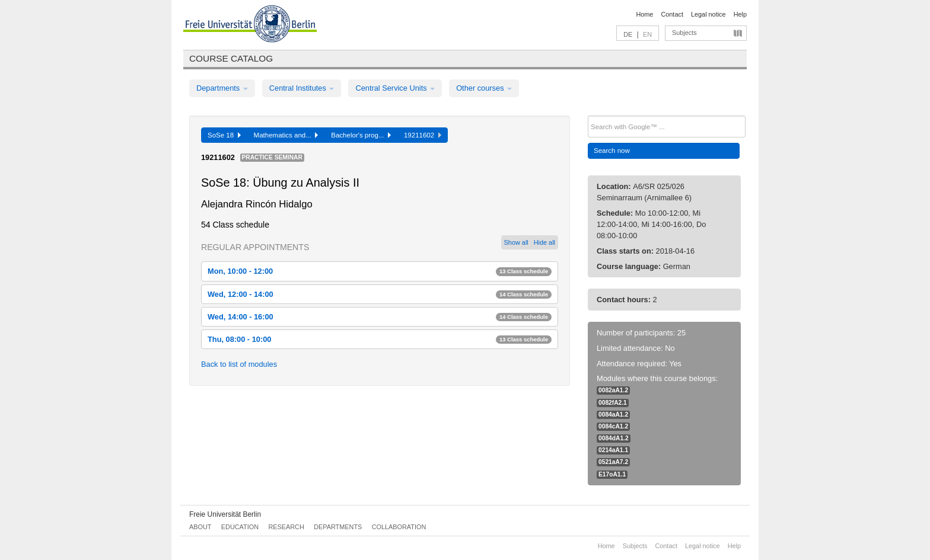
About (200, 527)
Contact (672, 14)
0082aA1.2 (613, 390)
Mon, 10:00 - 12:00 (380, 271)
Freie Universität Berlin (225, 514)
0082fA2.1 (613, 403)
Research (286, 527)
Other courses (484, 88)
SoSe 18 (224, 135)
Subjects (684, 33)
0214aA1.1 (613, 450)
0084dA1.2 (614, 438)
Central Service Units (395, 88)
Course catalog (231, 58)
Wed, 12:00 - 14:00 (380, 294)
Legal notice (708, 14)
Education (240, 527)
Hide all (544, 242)
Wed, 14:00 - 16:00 (380, 317)
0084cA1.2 (613, 426)
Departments (222, 88)
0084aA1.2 (613, 415)
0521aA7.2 (613, 462)
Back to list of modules (239, 364)
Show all (516, 242)
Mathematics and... (286, 135)
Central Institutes (302, 88)
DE (628, 34)
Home (644, 14)
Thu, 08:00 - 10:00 (380, 339)
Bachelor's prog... (361, 135)
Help (740, 14)
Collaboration (399, 527)
